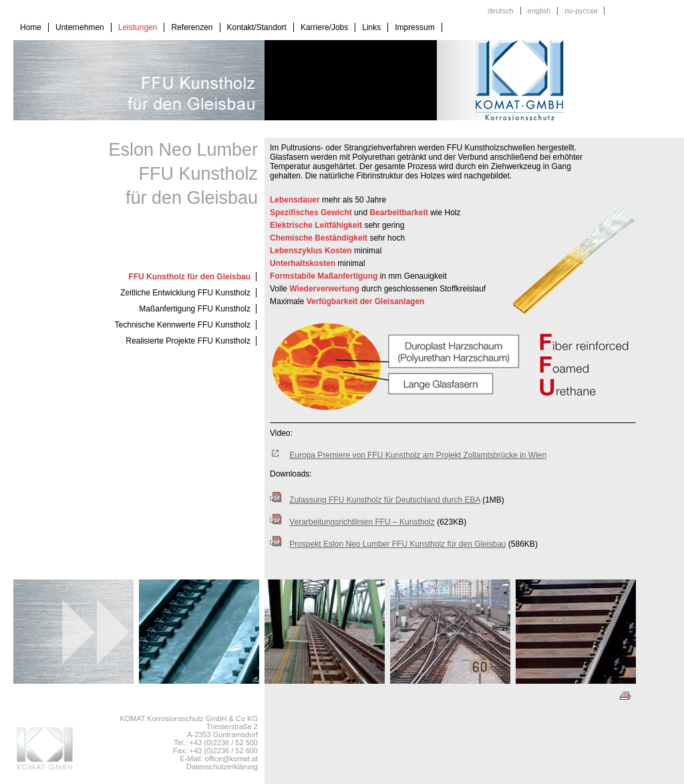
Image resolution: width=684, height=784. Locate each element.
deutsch (501, 11)
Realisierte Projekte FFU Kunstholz (188, 341)
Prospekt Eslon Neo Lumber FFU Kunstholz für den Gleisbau (397, 544)
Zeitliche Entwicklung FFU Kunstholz (185, 293)
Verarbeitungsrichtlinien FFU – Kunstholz (362, 522)
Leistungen (138, 27)
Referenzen (192, 27)
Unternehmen (80, 27)
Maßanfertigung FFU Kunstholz (195, 309)
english (539, 11)
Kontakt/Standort (257, 27)
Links (371, 27)
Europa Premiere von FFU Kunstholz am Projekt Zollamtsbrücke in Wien (418, 455)
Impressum (414, 27)
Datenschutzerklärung (222, 767)
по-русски (581, 11)
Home (31, 27)
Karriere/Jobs (324, 27)
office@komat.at (231, 759)
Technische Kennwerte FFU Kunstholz (183, 325)
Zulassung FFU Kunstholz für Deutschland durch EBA (384, 500)
